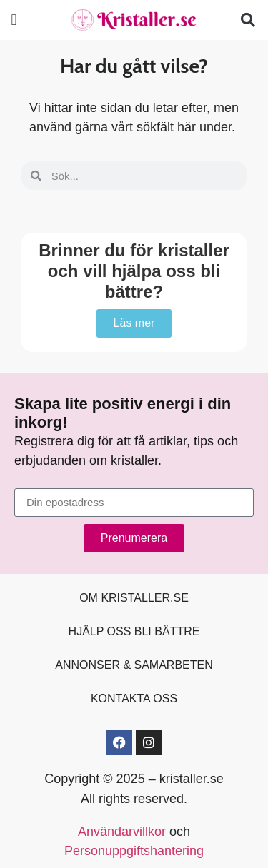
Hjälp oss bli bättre (134, 631)
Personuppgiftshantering (134, 851)
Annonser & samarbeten (134, 665)
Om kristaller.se (134, 598)
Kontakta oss (134, 698)
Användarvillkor (122, 832)
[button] (14, 20)
